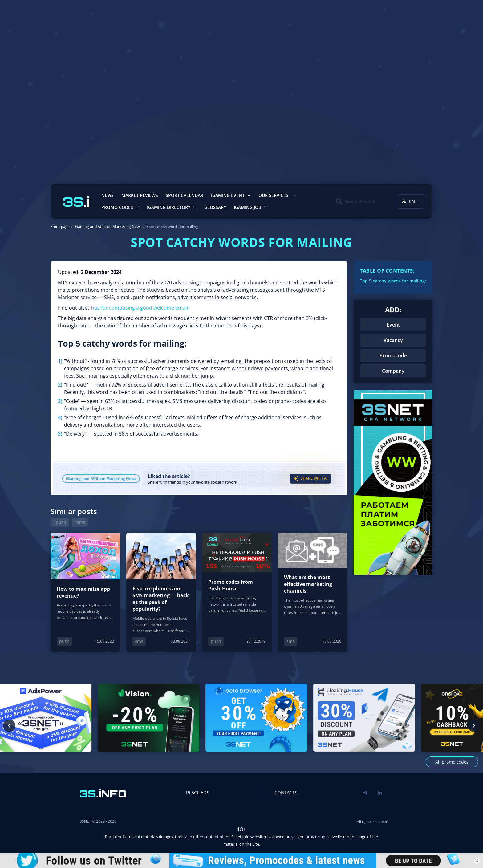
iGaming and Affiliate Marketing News (101, 479)
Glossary (215, 207)
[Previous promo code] (9, 726)
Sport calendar (185, 195)
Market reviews (140, 195)
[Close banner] (477, 861)
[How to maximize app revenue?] (85, 592)
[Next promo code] (474, 726)
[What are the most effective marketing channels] (313, 592)
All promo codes (452, 762)
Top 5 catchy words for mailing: (393, 281)
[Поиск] (358, 201)
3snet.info (240, 837)
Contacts (286, 793)
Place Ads (198, 793)
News (108, 195)
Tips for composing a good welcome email (139, 308)
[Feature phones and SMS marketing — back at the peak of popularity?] (161, 592)
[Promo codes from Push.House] (237, 592)
